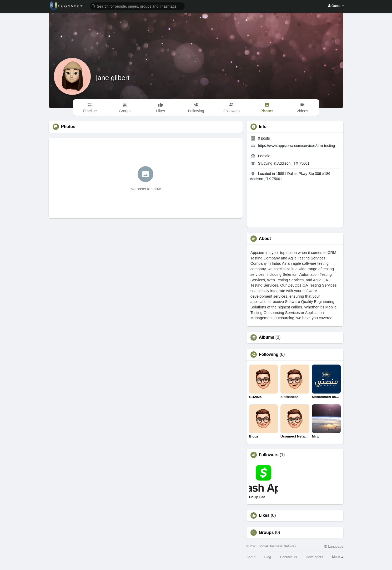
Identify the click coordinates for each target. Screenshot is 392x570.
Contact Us (288, 557)
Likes (264, 515)
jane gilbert (113, 78)
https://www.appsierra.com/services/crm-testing (297, 146)
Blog (268, 557)
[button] (137, 6)
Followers (269, 455)
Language (334, 546)
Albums (267, 337)
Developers (314, 557)
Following (269, 355)
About (251, 557)
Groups (266, 533)
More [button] (338, 557)
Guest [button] (336, 6)
